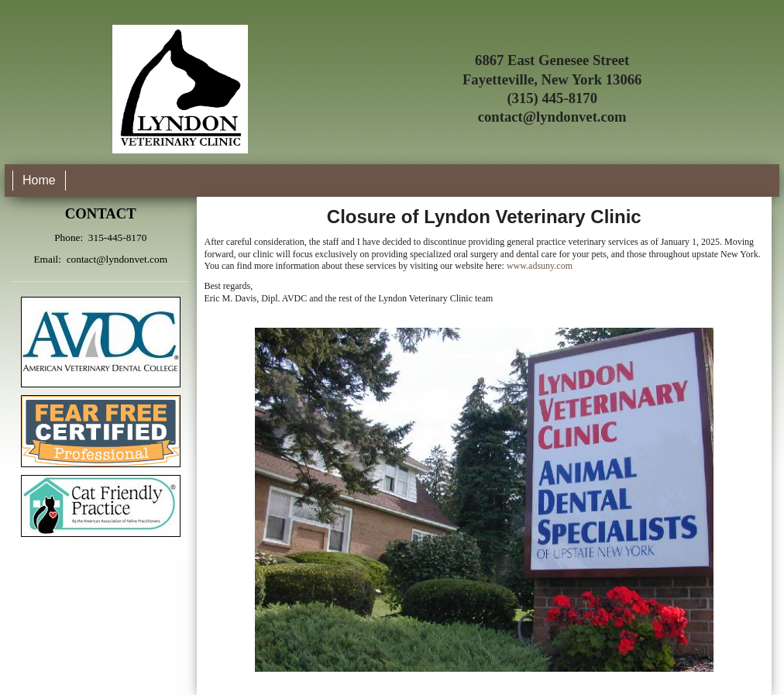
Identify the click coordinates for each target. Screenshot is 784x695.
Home (39, 180)
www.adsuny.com (540, 266)
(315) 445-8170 (552, 98)
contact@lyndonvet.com (552, 117)
